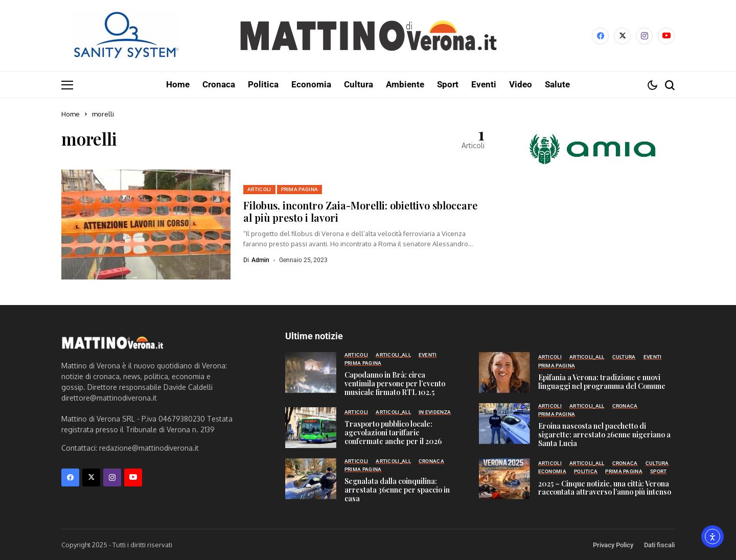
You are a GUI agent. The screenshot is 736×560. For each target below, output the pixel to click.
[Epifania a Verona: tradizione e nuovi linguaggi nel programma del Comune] (504, 372)
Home (71, 113)
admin (260, 260)
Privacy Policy (613, 544)
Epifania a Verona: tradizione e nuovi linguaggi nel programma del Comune (602, 381)
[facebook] (600, 36)
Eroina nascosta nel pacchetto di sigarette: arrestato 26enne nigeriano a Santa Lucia (604, 434)
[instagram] (644, 36)
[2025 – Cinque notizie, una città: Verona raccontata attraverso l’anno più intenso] (504, 478)
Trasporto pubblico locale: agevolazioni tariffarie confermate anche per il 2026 (393, 432)
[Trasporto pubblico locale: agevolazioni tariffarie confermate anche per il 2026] (311, 427)
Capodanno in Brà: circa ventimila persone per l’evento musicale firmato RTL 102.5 (395, 383)
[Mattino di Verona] (368, 36)
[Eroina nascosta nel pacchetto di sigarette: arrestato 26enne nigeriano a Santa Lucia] (504, 423)
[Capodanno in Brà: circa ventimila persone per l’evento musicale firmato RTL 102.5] (311, 372)
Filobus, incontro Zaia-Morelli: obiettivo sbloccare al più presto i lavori (360, 211)
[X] (622, 36)
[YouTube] (666, 36)
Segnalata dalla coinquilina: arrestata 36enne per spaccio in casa (397, 489)
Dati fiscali (659, 544)
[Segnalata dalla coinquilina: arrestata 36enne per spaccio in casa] (311, 478)
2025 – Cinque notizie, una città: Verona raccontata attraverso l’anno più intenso (605, 487)
